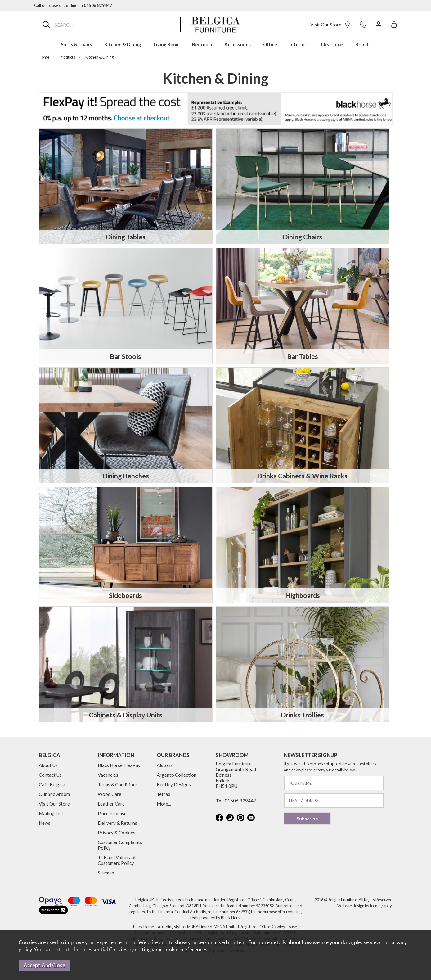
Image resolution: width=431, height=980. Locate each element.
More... (164, 804)
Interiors (299, 44)
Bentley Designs (174, 784)
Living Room (167, 44)
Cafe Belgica (52, 784)
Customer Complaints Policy (120, 845)
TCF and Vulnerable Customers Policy (118, 860)
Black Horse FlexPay (119, 765)
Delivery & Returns (117, 823)
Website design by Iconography (364, 906)
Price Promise (112, 813)
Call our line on (73, 5)
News (45, 823)
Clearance (332, 44)
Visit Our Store (330, 25)
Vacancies (108, 775)
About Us (48, 765)
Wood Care (110, 794)
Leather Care (111, 804)
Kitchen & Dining (123, 44)
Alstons (165, 765)
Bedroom (202, 44)
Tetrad (164, 794)
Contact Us (50, 775)
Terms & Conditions (118, 784)
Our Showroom (54, 794)
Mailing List (51, 813)
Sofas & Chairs (76, 44)
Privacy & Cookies (117, 833)
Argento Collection (177, 775)
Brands (363, 44)
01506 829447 (240, 801)
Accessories (238, 44)
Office (270, 44)
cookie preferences (185, 950)
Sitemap (106, 873)
